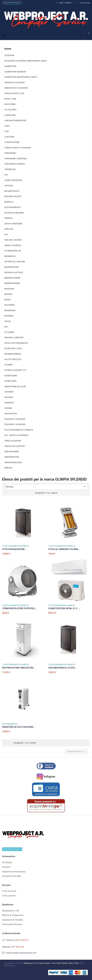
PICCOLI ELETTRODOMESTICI (16, 343)
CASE (7, 131)
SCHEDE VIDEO (10, 381)
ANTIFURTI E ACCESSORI (14, 83)
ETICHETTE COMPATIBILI (14, 213)
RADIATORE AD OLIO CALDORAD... (19, 727)
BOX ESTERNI (10, 104)
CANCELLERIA (10, 115)
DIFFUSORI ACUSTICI (13, 197)
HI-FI (6, 235)
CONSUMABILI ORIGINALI (15, 164)
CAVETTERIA (9, 137)
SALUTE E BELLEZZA (13, 359)
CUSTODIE (9, 186)
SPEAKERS (9, 397)
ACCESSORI (9, 55)
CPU (6, 175)
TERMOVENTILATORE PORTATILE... (19, 608)
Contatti (6, 867)
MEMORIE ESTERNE (12, 278)
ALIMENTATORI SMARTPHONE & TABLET (21, 77)
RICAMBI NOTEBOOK (13, 354)
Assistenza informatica (14, 872)
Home (8, 49)
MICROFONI (9, 289)
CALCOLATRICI (10, 110)
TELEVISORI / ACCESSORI (15, 425)
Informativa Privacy (12, 924)
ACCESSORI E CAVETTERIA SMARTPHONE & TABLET (26, 61)
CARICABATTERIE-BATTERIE (15, 121)
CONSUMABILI (10, 153)
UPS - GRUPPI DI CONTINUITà (16, 435)
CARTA (7, 126)
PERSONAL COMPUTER (14, 338)
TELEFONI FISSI (11, 414)
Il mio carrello (9, 896)
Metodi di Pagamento (13, 915)
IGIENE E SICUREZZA (13, 245)
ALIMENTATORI (10, 66)
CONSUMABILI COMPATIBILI (16, 159)
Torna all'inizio (76, 752)
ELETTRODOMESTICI (13, 207)
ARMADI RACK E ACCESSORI (16, 88)
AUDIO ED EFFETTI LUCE (14, 94)
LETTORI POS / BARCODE (15, 262)
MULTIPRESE (10, 305)
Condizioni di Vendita (13, 920)
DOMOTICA (9, 202)
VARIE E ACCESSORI (13, 441)
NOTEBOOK (9, 316)
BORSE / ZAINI (10, 99)
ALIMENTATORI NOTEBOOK (15, 72)
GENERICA (9, 218)
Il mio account (9, 891)
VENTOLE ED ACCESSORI (15, 446)
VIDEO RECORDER (12, 452)
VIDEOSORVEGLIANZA (13, 463)
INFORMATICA (10, 256)
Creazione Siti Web (12, 876)
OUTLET (8, 321)
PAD (6, 327)
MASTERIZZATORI (11, 267)
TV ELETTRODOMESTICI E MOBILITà (19, 430)
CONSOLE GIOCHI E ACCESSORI (18, 148)
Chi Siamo (7, 863)
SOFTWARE (9, 392)
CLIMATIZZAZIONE (12, 142)
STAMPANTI (9, 403)
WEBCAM (8, 468)
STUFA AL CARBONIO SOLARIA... (64, 549)
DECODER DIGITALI (12, 191)
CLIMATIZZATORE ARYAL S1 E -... (64, 608)
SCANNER (8, 365)
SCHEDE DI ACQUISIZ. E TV (15, 370)
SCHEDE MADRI (11, 376)
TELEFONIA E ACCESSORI (15, 419)
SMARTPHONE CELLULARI (15, 387)
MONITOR (8, 294)
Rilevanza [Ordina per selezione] (46, 487)
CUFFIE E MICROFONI (13, 180)
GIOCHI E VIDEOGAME (13, 224)
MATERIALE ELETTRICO (14, 273)
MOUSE (7, 300)
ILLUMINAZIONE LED (13, 251)
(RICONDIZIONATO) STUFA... (62, 668)
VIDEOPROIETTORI (12, 457)
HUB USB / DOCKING (13, 240)
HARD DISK (9, 229)
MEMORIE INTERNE (12, 283)
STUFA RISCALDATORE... (14, 549)
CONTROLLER (10, 170)
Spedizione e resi (11, 911)
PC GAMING (9, 332)
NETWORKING (10, 311)
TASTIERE (8, 408)
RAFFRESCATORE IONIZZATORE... (19, 668)
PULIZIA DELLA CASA (13, 349)
